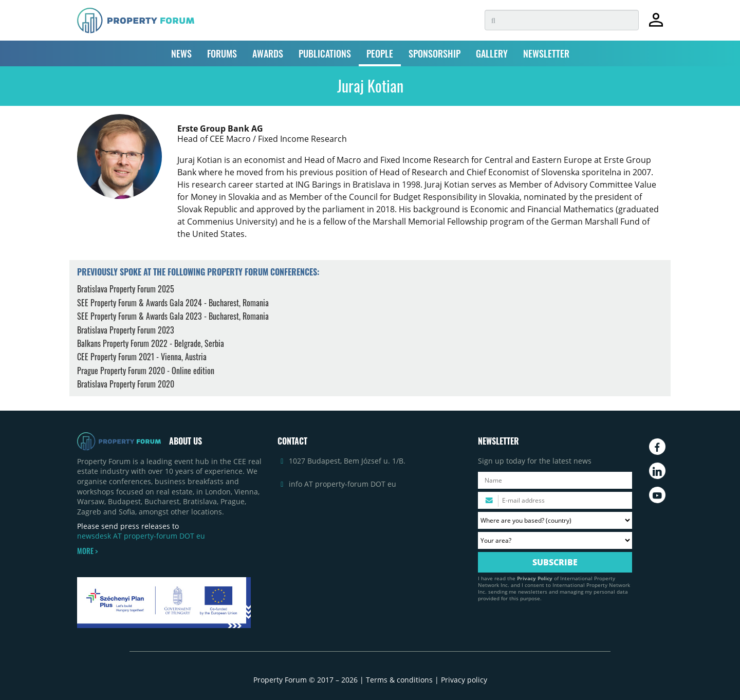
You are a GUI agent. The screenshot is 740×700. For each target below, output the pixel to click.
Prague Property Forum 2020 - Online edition (146, 371)
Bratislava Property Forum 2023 (126, 330)
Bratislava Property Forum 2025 (126, 289)
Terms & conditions (399, 680)
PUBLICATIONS (325, 53)
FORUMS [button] (222, 53)
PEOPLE (380, 53)
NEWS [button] (181, 53)
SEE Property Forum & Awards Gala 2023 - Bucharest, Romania (173, 316)
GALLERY (492, 53)
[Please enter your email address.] (555, 500)
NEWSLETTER (546, 53)
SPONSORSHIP (434, 53)
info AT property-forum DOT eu (343, 484)
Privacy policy (464, 680)
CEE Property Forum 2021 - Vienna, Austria (142, 357)
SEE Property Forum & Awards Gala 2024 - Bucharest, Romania (173, 303)
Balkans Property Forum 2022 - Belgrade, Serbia (151, 343)
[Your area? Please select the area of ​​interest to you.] (555, 540)
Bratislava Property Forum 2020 (126, 384)
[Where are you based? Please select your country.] (555, 520)
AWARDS (268, 53)
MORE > (87, 551)
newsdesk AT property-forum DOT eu (141, 536)
